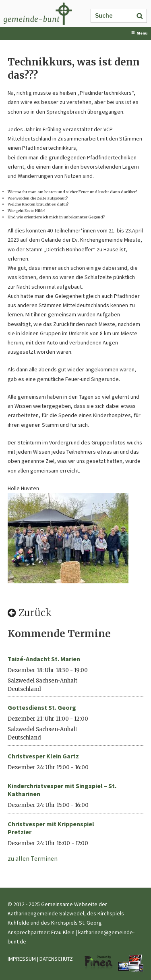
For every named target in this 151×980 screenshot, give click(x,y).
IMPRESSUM (22, 959)
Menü (139, 33)
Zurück (30, 613)
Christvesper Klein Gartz (43, 756)
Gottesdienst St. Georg (42, 707)
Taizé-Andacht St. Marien (44, 659)
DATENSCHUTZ (56, 959)
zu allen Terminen (33, 858)
